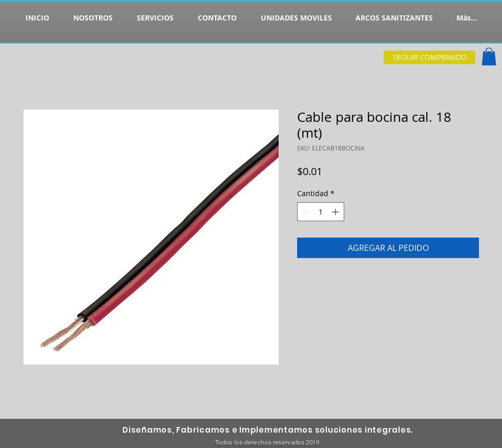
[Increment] (336, 212)
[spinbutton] (321, 212)
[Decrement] (305, 212)
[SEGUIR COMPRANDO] (430, 57)
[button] (489, 57)
